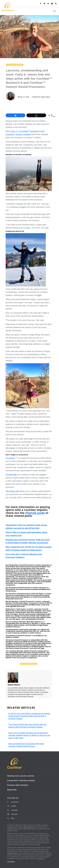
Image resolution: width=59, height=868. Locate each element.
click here (42, 859)
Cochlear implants (29, 664)
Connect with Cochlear (18, 785)
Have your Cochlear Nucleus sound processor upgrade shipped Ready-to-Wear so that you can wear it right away (29, 735)
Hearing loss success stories (21, 776)
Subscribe (12, 790)
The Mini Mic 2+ (13, 475)
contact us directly (13, 853)
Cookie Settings (11, 862)
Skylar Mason (46, 97)
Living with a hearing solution (21, 780)
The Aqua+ (10, 458)
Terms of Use (28, 827)
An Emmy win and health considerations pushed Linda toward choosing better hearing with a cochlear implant (29, 716)
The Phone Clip (12, 491)
